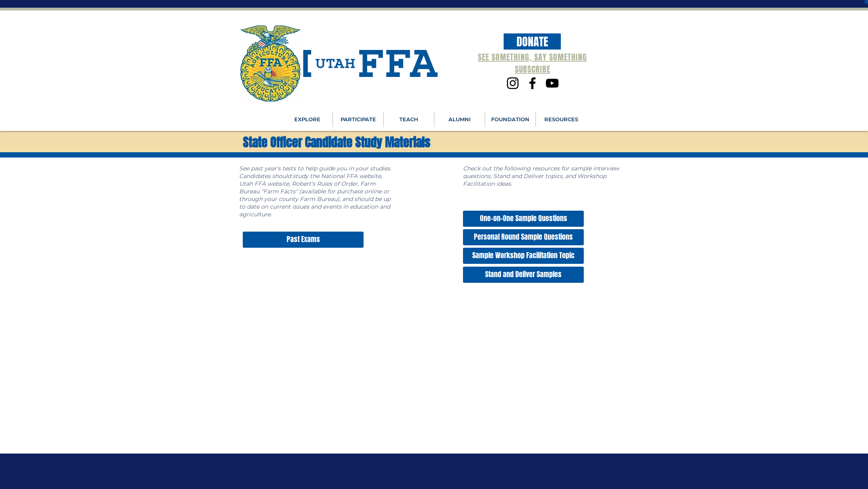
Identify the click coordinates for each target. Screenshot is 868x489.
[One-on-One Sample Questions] (523, 219)
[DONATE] (532, 41)
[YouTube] (552, 83)
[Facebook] (532, 83)
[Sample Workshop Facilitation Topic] (523, 256)
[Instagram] (513, 83)
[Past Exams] (303, 240)
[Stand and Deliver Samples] (523, 275)
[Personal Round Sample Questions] (523, 237)
